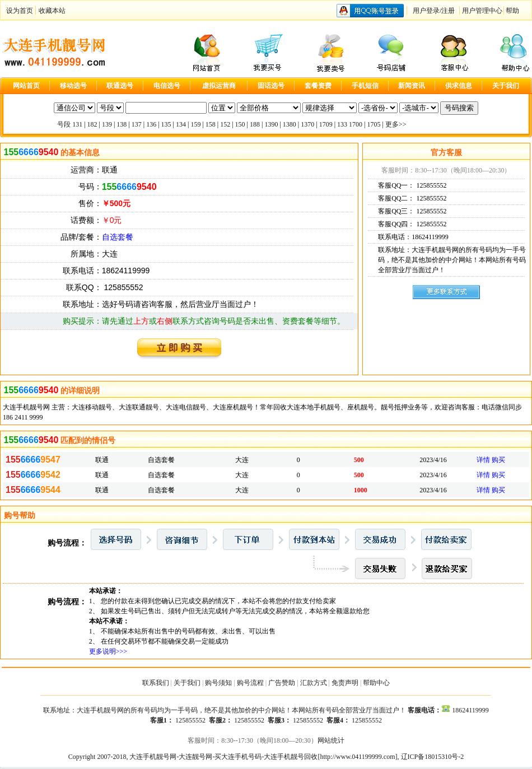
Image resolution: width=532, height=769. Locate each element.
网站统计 (331, 740)
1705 (374, 124)
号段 (64, 124)
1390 (271, 124)
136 (151, 124)
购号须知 (218, 683)
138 (122, 124)
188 (255, 124)
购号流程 (250, 683)
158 (211, 124)
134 (181, 124)
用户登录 (426, 11)
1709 (326, 124)
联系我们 (156, 683)
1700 (356, 124)
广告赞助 (282, 683)
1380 (290, 124)
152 (225, 124)
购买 (498, 460)
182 (92, 124)
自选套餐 (118, 237)
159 (195, 124)
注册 (448, 11)
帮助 (512, 11)
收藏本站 (52, 11)
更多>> (396, 124)
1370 (307, 124)
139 (107, 124)
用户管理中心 (482, 11)
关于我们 (187, 683)
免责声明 (345, 683)
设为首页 (20, 11)
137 (137, 124)
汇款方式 (314, 683)
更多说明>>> (108, 651)
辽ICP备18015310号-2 (433, 757)
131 (77, 124)
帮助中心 (376, 683)
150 (240, 124)
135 (166, 124)
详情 (483, 460)
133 (342, 124)
